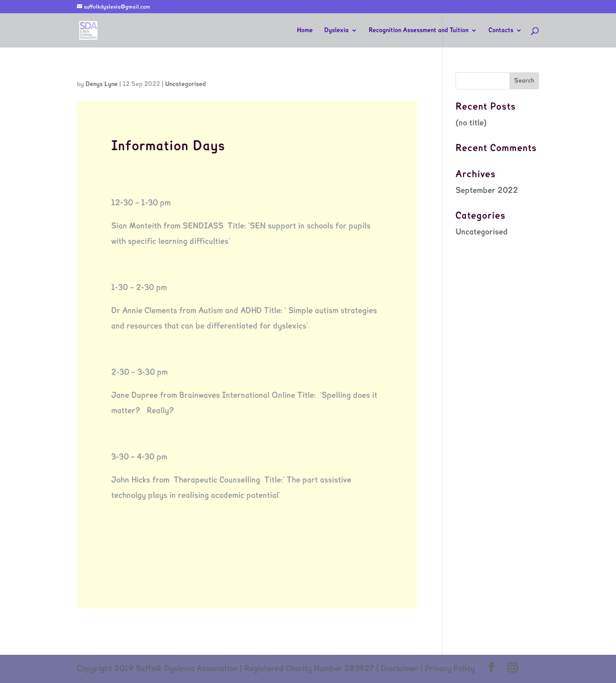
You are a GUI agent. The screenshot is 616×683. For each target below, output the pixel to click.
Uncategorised (185, 84)
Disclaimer (400, 669)
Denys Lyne (102, 84)
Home (305, 30)
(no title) (471, 123)
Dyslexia (336, 30)
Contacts (501, 30)
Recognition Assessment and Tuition (419, 30)
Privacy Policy (450, 669)
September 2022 (487, 191)
